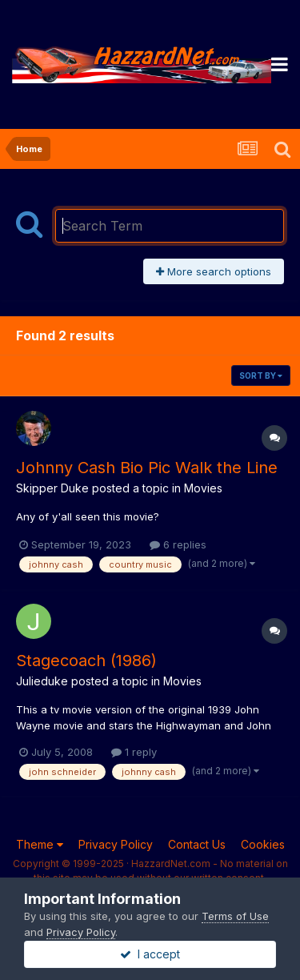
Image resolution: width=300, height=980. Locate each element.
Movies (203, 488)
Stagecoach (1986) (86, 661)
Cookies (263, 844)
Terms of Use (235, 916)
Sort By (261, 376)
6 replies (178, 544)
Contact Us (197, 844)
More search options (214, 271)
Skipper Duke (52, 488)
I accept (150, 954)
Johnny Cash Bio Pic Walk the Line (147, 468)
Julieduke (42, 681)
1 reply (134, 752)
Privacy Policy (116, 844)
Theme (40, 844)
